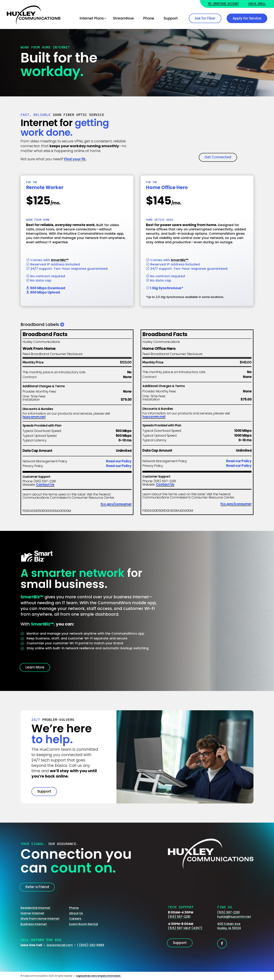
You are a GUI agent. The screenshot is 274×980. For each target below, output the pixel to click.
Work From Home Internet (40, 919)
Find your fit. (75, 159)
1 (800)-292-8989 (91, 945)
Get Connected (218, 157)
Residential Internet (35, 908)
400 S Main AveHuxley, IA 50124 (229, 926)
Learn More (35, 667)
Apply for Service (247, 18)
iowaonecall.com (60, 945)
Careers (75, 919)
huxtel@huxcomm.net (234, 917)
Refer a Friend (37, 887)
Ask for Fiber (205, 18)
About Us (76, 913)
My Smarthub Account (224, 4)
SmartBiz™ (60, 260)
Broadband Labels (40, 324)
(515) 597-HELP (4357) (185, 928)
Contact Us (45, 485)
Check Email (257, 4)
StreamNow (123, 18)
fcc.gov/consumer (116, 504)
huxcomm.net (34, 417)
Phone (149, 18)
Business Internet (34, 924)
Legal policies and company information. (99, 976)
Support (171, 18)
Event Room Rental (84, 924)
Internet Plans (92, 18)
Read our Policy (119, 461)
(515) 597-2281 (179, 917)
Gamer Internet (32, 913)
